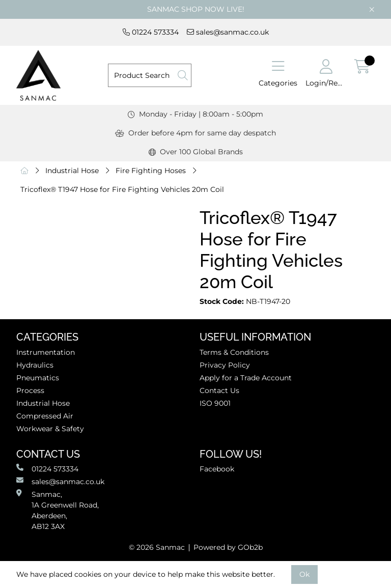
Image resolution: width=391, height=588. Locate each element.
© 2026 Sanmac (157, 547)
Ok (304, 574)
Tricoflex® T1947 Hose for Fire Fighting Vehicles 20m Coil (122, 189)
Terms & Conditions (234, 352)
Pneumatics (38, 378)
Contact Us (219, 390)
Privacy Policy (225, 365)
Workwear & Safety (50, 429)
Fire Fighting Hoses (151, 171)
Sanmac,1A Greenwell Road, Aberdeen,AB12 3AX (58, 510)
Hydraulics (35, 365)
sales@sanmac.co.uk (228, 32)
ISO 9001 (215, 403)
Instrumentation (46, 352)
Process (30, 390)
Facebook (217, 469)
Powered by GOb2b (228, 547)
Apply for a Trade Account (246, 378)
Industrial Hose (72, 171)
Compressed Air (45, 416)
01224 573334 (151, 32)
